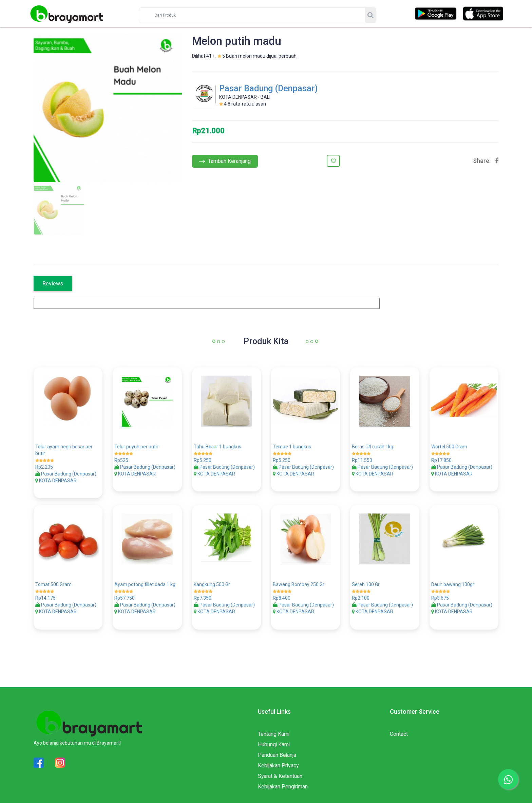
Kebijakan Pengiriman (283, 782)
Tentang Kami (274, 730)
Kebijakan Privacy (279, 761)
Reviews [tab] (53, 284)
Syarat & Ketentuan (280, 772)
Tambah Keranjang (225, 161)
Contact (399, 730)
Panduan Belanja (277, 751)
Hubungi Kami (274, 740)
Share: (482, 161)
